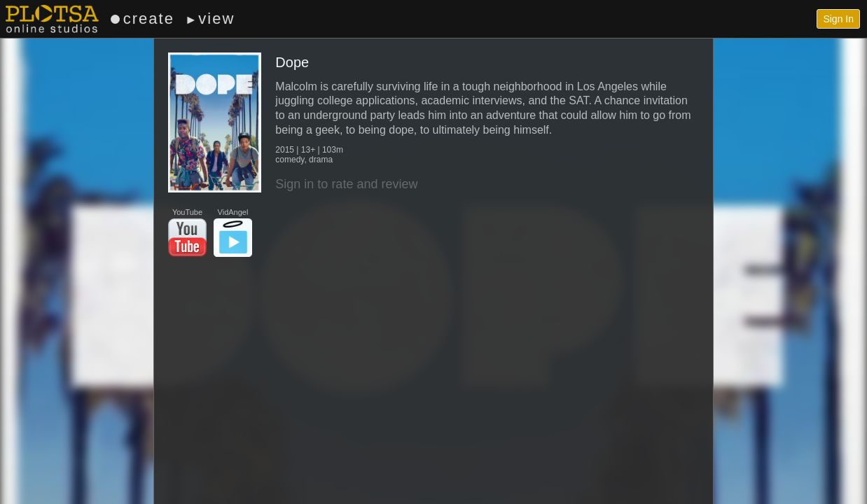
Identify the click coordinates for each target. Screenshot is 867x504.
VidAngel (233, 232)
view (210, 19)
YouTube (187, 232)
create (143, 19)
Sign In (838, 19)
